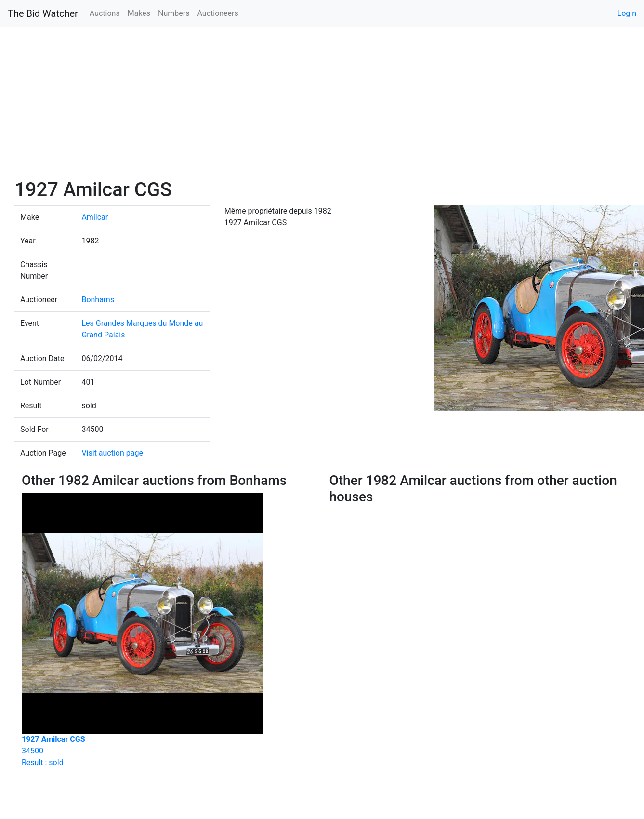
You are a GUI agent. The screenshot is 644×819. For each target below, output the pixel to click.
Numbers (174, 13)
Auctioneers (217, 13)
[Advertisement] (322, 106)
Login (627, 13)
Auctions (105, 13)
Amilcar (95, 217)
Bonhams (98, 300)
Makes (139, 13)
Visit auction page (112, 453)
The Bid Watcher (43, 13)
